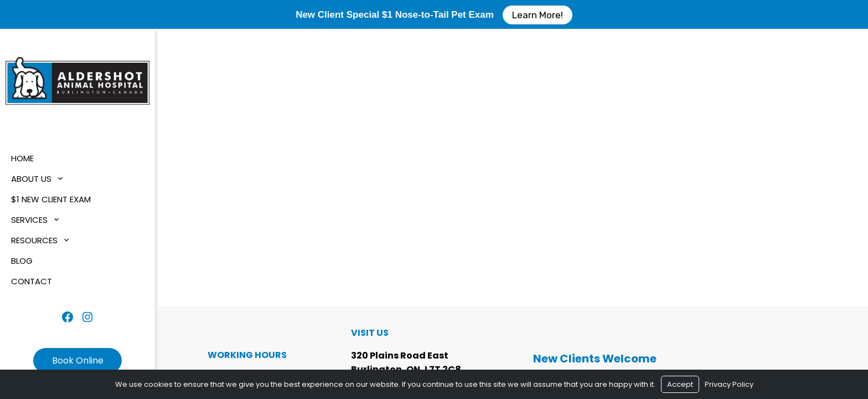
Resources (34, 240)
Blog (22, 261)
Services (29, 220)
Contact (32, 281)
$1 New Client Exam (51, 199)
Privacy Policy (729, 384)
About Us (31, 179)
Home (22, 158)
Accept (680, 384)
